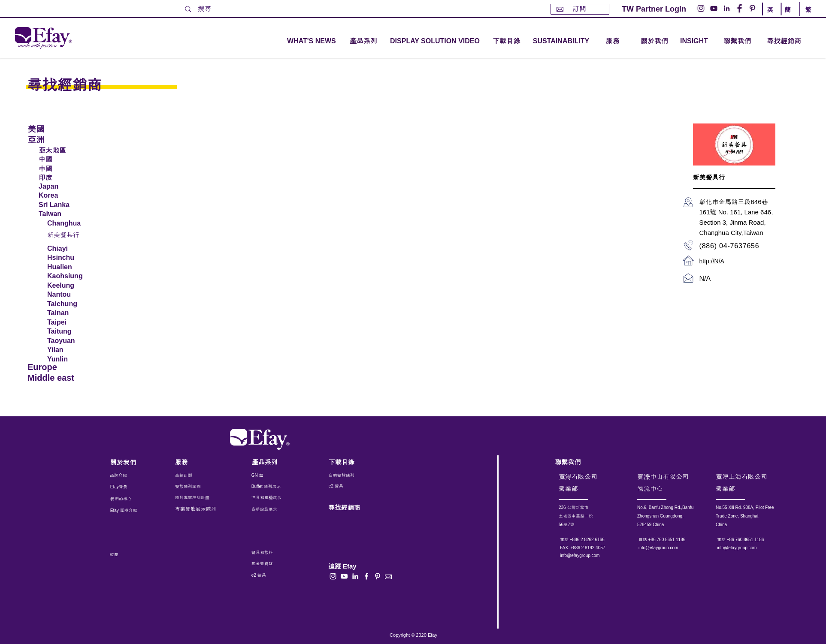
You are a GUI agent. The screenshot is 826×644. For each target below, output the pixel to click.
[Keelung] (69, 286)
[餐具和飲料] (281, 553)
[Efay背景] (128, 487)
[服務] (198, 462)
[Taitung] (70, 331)
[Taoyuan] (70, 341)
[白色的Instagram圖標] (333, 576)
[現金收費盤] (270, 564)
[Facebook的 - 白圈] (740, 8)
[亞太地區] (71, 150)
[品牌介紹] (133, 475)
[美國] (57, 128)
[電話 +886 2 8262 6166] (595, 540)
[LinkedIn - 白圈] (727, 8)
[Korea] (71, 196)
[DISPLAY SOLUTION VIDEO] (435, 41)
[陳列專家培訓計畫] (197, 498)
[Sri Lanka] (71, 205)
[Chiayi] (69, 249)
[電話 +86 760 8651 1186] (673, 540)
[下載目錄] (506, 41)
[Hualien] (70, 267)
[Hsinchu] (70, 258)
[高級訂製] (203, 475)
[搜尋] (214, 9)
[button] (363, 41)
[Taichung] (69, 304)
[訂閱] (580, 9)
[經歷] (131, 555)
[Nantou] (69, 295)
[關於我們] (654, 41)
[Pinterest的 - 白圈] (752, 8)
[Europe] (57, 367)
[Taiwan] (71, 214)
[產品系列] (275, 462)
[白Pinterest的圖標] (378, 576)
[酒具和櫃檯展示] (287, 498)
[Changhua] (69, 223)
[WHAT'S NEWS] (312, 41)
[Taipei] (70, 322)
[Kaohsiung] (69, 276)
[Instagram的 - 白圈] (701, 8)
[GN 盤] (271, 475)
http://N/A (712, 261)
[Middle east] (57, 378)
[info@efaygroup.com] (588, 556)
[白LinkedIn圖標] (355, 576)
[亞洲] (57, 139)
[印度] (71, 177)
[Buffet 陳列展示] (271, 487)
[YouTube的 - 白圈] (714, 8)
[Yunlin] (70, 359)
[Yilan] (70, 350)
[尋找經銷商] (794, 41)
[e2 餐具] (353, 486)
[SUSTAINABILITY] (561, 41)
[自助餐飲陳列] (353, 475)
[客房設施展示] (271, 509)
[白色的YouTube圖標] (344, 576)
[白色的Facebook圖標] (366, 576)
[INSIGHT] (696, 41)
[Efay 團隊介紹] (127, 511)
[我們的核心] (127, 499)
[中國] (71, 159)
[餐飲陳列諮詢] (198, 487)
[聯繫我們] (737, 41)
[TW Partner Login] (654, 9)
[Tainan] (70, 313)
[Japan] (71, 187)
